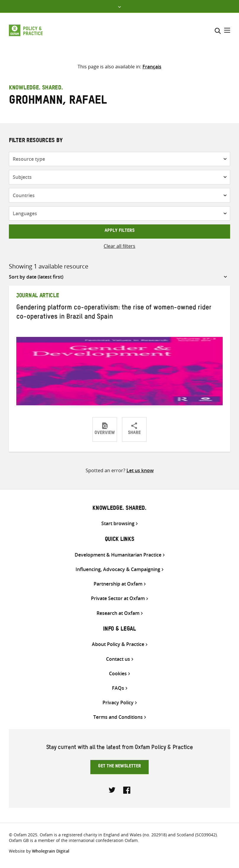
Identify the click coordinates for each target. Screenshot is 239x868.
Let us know (140, 470)
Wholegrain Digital (51, 851)
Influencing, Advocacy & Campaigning (118, 569)
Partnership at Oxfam (118, 584)
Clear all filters (119, 246)
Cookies (118, 674)
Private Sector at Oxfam (118, 598)
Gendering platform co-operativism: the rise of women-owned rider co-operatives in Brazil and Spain (114, 313)
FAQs (118, 688)
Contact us (118, 659)
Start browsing (118, 524)
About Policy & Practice (118, 644)
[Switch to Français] (152, 67)
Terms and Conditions (118, 717)
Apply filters (119, 231)
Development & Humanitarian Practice (118, 555)
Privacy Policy (118, 703)
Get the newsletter (119, 767)
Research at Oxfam (118, 613)
